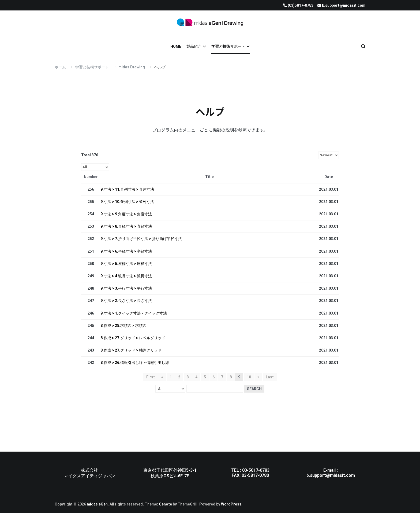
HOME (176, 46)
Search (254, 389)
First (151, 377)
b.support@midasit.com (331, 475)
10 (249, 377)
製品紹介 (194, 46)
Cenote (165, 504)
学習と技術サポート (228, 46)
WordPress (231, 504)
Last (270, 377)
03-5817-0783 (256, 470)
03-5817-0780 (255, 475)
